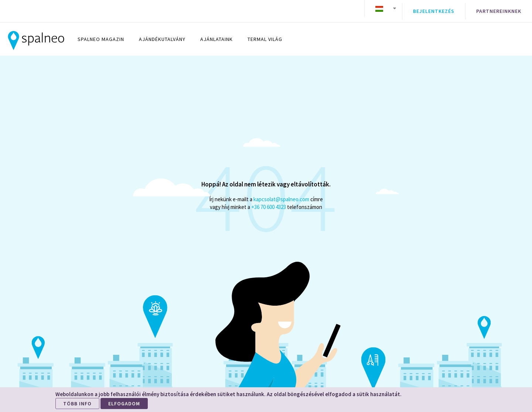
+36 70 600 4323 (269, 201)
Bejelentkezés (434, 8)
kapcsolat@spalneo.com (281, 194)
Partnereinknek (499, 8)
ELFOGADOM (124, 404)
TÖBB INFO (77, 404)
